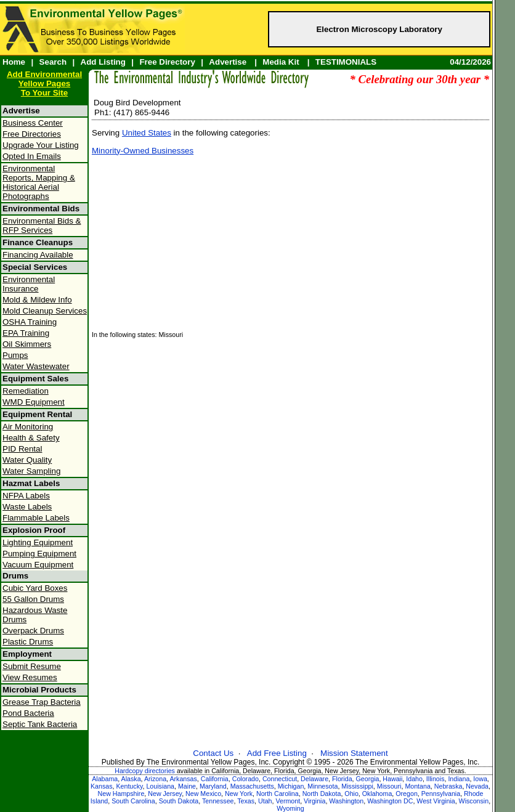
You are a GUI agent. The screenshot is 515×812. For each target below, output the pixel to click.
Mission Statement (354, 753)
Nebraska (448, 786)
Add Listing (103, 62)
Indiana (459, 779)
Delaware (314, 779)
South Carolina (133, 801)
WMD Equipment (34, 402)
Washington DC (390, 801)
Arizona (155, 779)
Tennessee (218, 801)
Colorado (245, 779)
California (215, 779)
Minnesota (322, 786)
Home (14, 62)
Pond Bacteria (28, 713)
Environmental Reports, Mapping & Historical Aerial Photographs (39, 182)
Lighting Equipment (38, 542)
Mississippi (357, 786)
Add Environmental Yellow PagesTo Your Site (44, 83)
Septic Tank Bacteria (40, 724)
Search (53, 62)
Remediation (26, 391)
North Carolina (278, 794)
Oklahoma (377, 794)
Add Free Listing (277, 753)
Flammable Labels (36, 518)
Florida (342, 779)
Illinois (436, 779)
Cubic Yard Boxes (35, 588)
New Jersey (165, 794)
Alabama (105, 779)
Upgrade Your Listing (41, 145)
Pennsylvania (441, 794)
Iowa (480, 779)
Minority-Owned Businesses (143, 151)
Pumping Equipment (39, 554)
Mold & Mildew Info (37, 300)
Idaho (414, 779)
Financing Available (38, 255)
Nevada (477, 786)
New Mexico (203, 794)
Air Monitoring (28, 427)
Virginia (314, 801)
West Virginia (436, 801)
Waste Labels (27, 507)
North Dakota (322, 794)
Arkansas (183, 779)
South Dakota (179, 801)
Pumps (15, 355)
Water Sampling (31, 471)
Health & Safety (31, 438)
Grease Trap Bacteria (42, 702)
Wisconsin (474, 801)
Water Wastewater (36, 366)
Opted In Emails (32, 156)
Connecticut (280, 779)
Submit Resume (32, 666)
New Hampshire (121, 794)
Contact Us (213, 753)
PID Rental (22, 449)
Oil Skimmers (27, 344)
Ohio (351, 794)
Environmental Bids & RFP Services (42, 225)
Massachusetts (252, 786)
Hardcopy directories (145, 771)
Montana (417, 786)
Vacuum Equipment (38, 565)
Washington (346, 801)
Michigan (291, 786)
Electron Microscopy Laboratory (379, 29)
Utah (265, 801)
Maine (187, 786)
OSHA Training (30, 322)
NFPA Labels (26, 496)
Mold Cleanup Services (45, 311)
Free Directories (32, 134)
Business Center (33, 123)
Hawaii (392, 779)
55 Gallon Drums (33, 599)
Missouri (389, 786)
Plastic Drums (28, 642)
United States (147, 133)
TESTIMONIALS (346, 62)
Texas (246, 801)
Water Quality (27, 460)
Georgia (368, 779)
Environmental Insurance (29, 284)
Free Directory (167, 62)
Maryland (213, 786)
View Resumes (30, 677)
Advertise (228, 62)
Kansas (102, 786)
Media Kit (281, 62)
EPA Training (26, 333)
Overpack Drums (33, 631)
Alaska (131, 779)
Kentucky (129, 786)
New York (239, 794)
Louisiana (160, 786)
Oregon (407, 794)
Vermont (288, 801)
